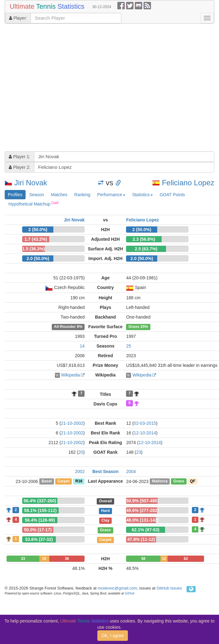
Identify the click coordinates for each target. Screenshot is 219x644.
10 (44, 559)
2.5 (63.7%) (146, 249)
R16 (79, 481)
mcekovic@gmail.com (117, 588)
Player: (18, 18)
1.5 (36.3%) (34, 249)
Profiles (15, 195)
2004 (131, 471)
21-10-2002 (72, 423)
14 (82, 346)
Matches (59, 195)
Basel (47, 481)
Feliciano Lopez (188, 183)
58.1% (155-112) (40, 510)
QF (193, 481)
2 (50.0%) (38, 230)
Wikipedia (71, 375)
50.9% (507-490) (142, 501)
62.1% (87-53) (146, 530)
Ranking (82, 195)
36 (67, 559)
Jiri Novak (31, 183)
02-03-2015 (145, 423)
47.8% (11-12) (141, 539)
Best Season (105, 471)
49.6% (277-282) (142, 510)
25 (129, 346)
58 (143, 559)
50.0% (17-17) (38, 530)
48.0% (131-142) (142, 520)
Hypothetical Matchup (34, 204)
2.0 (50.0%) (38, 258)
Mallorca (160, 481)
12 (164, 559)
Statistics (143, 195)
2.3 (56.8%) (144, 239)
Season (37, 195)
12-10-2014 (145, 433)
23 (139, 452)
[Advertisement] (58, 88)
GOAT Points (172, 195)
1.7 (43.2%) (36, 239)
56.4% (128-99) (40, 520)
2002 (80, 471)
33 (23, 559)
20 (81, 452)
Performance (111, 195)
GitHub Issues (169, 588)
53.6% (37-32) (39, 539)
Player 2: (19, 167)
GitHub (130, 593)
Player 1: (19, 157)
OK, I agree (113, 636)
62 (186, 559)
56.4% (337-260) (40, 501)
